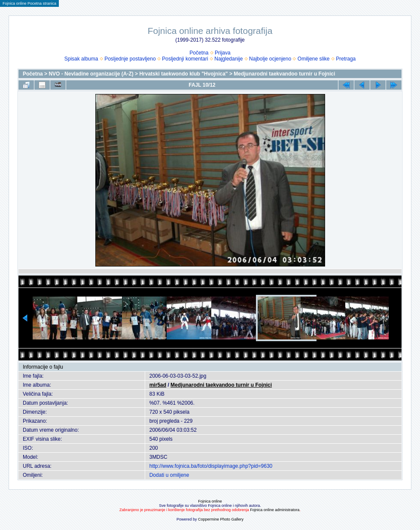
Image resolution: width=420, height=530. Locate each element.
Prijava (223, 53)
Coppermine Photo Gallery (221, 519)
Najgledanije (228, 59)
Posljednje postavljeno (130, 59)
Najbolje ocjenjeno (270, 59)
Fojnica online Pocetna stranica (29, 3)
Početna (199, 53)
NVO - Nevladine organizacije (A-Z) (91, 74)
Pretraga (346, 59)
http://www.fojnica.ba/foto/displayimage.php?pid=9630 (211, 466)
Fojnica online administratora (275, 510)
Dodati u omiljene (169, 475)
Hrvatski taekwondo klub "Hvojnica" (183, 74)
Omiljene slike (314, 59)
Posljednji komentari (185, 59)
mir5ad (158, 385)
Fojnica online (210, 501)
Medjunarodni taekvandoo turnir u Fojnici (284, 74)
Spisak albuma (81, 59)
